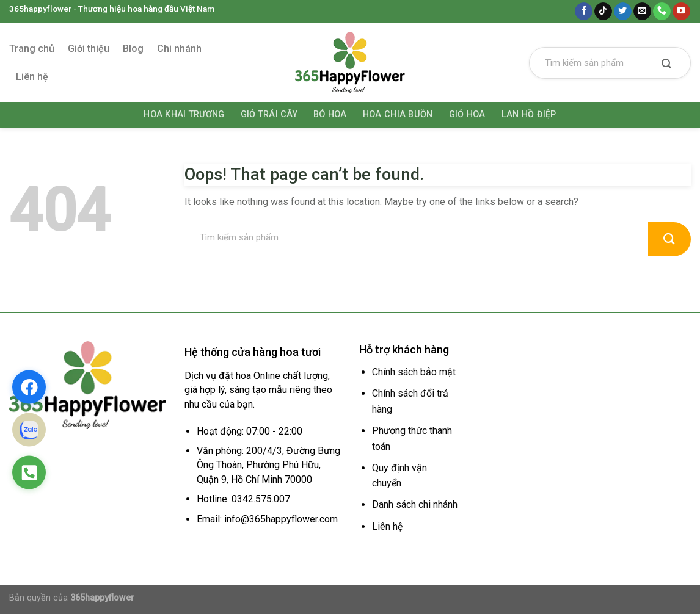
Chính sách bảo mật (414, 372)
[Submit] (666, 65)
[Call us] (662, 12)
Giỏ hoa (467, 114)
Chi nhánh (179, 49)
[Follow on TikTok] (603, 12)
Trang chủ (32, 49)
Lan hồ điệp (529, 114)
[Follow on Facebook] (584, 12)
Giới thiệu (89, 49)
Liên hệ (32, 77)
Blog (133, 49)
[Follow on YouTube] (681, 12)
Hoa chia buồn (398, 114)
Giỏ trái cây (269, 114)
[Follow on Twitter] (623, 12)
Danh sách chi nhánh (415, 504)
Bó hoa (330, 114)
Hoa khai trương (184, 114)
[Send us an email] (642, 12)
